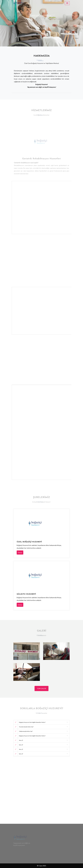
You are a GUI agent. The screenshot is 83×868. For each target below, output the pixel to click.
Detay (20, 552)
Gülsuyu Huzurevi (26, 594)
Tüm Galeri (41, 688)
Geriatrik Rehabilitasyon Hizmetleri (41, 158)
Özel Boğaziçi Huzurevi (29, 542)
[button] (6, 23)
